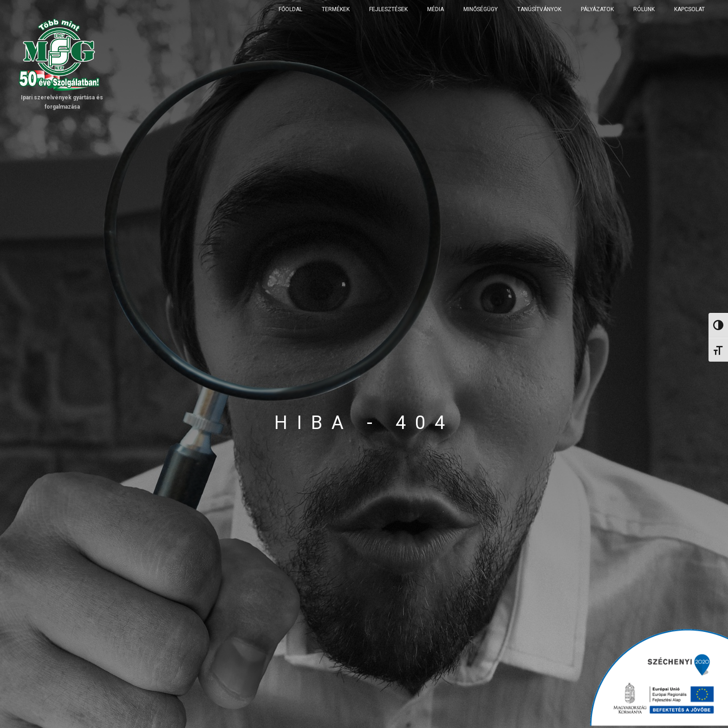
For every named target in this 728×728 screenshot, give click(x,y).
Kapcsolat (689, 9)
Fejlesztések (388, 9)
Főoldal (290, 9)
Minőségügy (481, 9)
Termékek (336, 9)
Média (435, 9)
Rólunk (644, 9)
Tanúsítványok (539, 9)
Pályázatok (597, 9)
